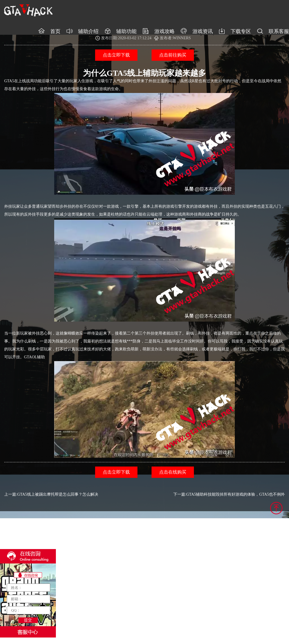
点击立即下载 (116, 55)
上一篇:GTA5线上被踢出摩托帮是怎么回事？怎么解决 (51, 494)
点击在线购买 (173, 472)
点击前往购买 (173, 55)
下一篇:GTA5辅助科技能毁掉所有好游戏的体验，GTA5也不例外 (229, 494)
